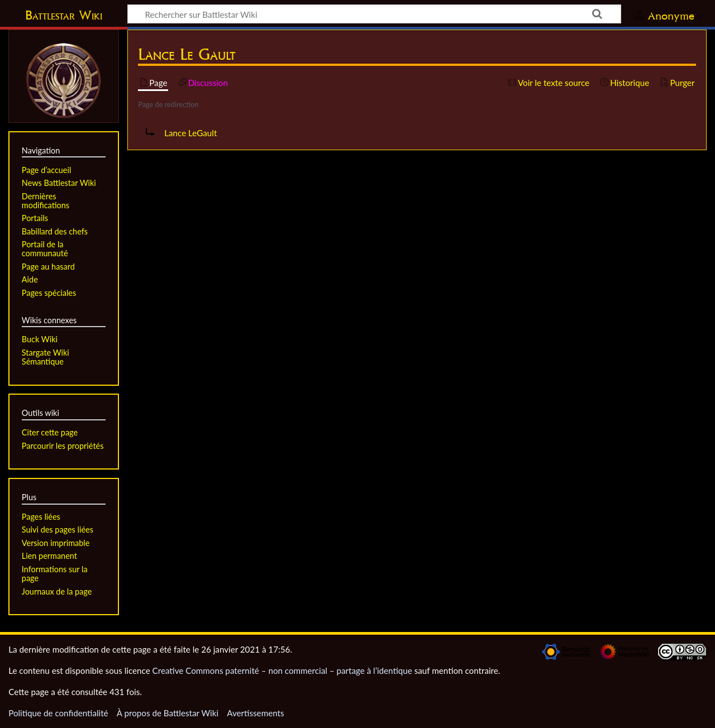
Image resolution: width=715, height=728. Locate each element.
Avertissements (255, 713)
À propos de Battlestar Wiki (168, 713)
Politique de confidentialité (58, 713)
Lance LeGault (190, 133)
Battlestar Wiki (64, 15)
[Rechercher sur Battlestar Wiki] (374, 14)
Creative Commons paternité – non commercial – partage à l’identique (282, 670)
